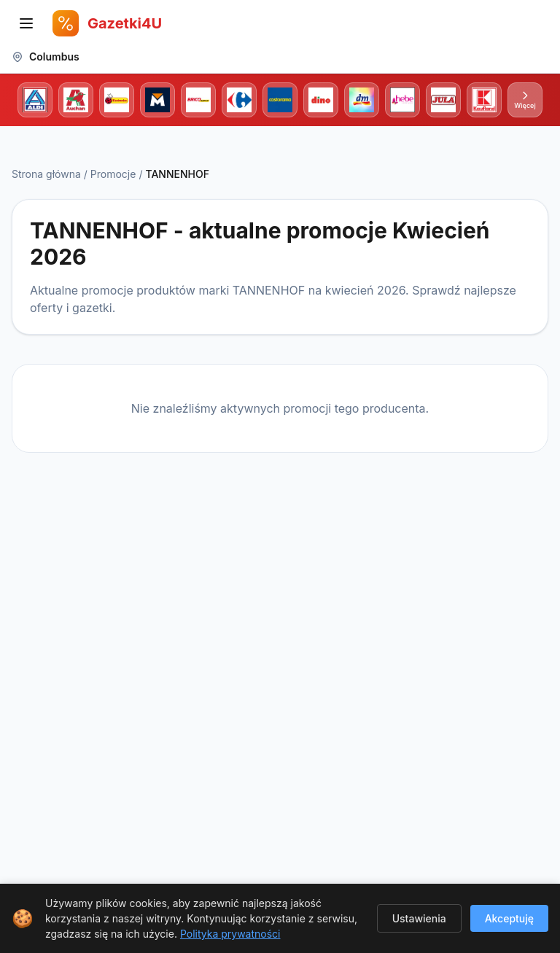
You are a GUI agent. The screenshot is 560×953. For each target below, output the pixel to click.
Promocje (113, 174)
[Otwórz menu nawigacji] (26, 23)
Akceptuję (509, 918)
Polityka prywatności (230, 934)
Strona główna (46, 174)
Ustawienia (419, 918)
